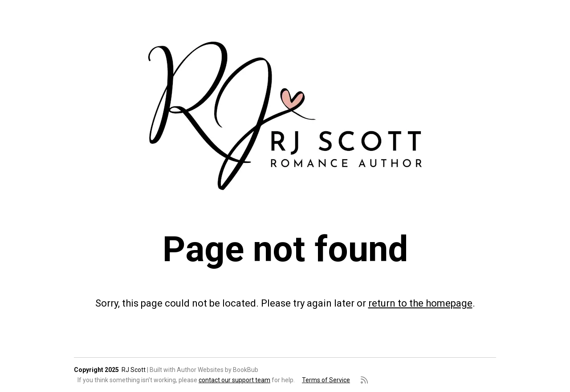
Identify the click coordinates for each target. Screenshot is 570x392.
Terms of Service (326, 380)
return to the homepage (420, 303)
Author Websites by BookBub (218, 370)
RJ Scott (134, 370)
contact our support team (234, 380)
